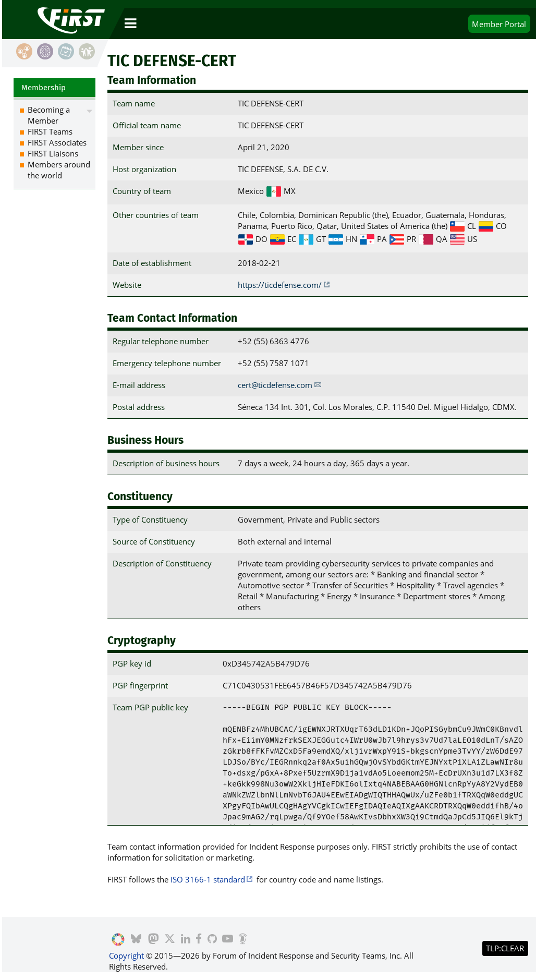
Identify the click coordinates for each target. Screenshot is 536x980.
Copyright (126, 955)
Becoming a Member (49, 115)
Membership (44, 88)
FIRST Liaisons (53, 153)
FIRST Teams (50, 131)
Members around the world (59, 170)
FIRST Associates (57, 142)
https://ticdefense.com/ (280, 285)
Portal (499, 24)
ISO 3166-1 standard (208, 879)
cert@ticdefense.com (275, 385)
